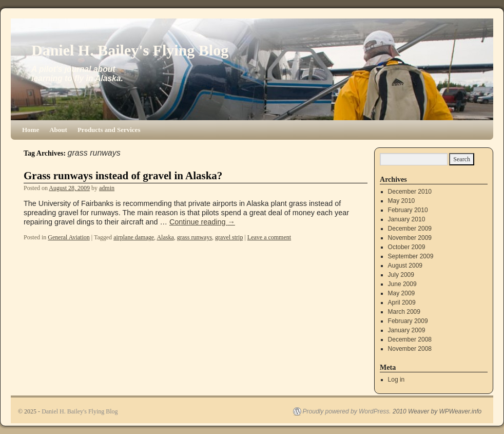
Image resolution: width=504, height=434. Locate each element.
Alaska (165, 237)
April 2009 (402, 303)
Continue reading (202, 222)
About (58, 130)
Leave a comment (269, 237)
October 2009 (407, 247)
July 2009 (401, 275)
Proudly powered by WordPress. (347, 411)
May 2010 (402, 201)
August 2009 (405, 266)
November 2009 (410, 238)
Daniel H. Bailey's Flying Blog (130, 50)
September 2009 (411, 256)
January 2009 (407, 330)
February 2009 (408, 321)
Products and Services (109, 130)
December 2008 (410, 339)
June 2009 (402, 284)
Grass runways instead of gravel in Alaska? (123, 176)
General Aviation (69, 237)
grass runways (195, 237)
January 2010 (407, 219)
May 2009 (402, 293)
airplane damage (134, 237)
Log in (396, 380)
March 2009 (404, 312)
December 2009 (410, 229)
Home (31, 130)
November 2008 (410, 349)
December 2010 (410, 192)
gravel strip (229, 237)
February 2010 (408, 210)
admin (107, 188)
